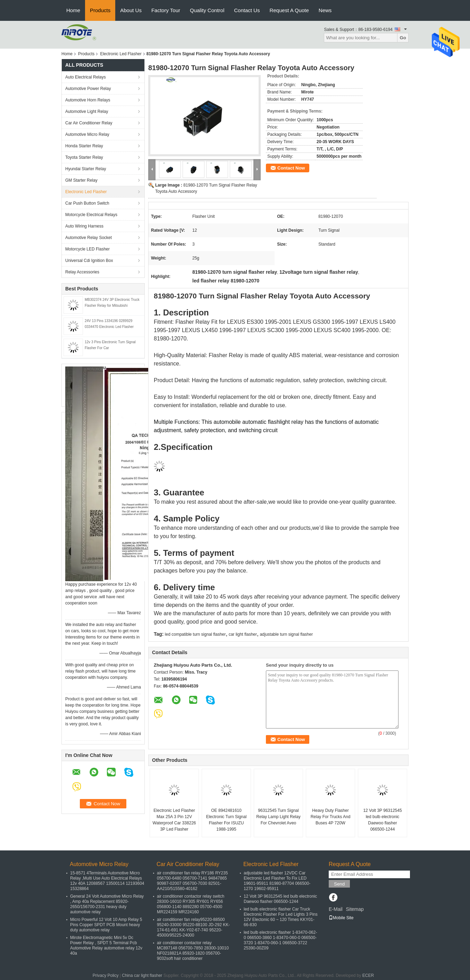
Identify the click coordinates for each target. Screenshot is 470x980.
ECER (368, 975)
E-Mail (336, 909)
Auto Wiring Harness (84, 226)
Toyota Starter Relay (84, 157)
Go (403, 38)
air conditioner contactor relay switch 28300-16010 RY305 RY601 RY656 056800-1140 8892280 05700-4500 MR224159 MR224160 (191, 904)
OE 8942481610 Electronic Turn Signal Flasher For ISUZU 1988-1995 (226, 820)
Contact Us (247, 10)
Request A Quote (289, 10)
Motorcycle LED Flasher (87, 249)
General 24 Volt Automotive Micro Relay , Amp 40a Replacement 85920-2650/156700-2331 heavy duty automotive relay (107, 904)
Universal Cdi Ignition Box (89, 261)
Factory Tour (166, 10)
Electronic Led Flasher (121, 54)
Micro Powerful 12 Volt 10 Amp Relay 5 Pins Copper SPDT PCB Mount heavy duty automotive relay (106, 925)
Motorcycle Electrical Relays (91, 215)
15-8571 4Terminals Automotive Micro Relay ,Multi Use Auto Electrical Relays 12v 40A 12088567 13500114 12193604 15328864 (107, 881)
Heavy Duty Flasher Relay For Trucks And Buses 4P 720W (331, 817)
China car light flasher (142, 975)
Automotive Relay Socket (89, 238)
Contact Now (291, 168)
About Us (131, 10)
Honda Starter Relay (84, 146)
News (325, 10)
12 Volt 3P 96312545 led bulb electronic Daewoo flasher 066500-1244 (382, 820)
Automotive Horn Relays (89, 100)
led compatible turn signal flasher (195, 634)
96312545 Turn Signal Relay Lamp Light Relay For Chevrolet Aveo (278, 817)
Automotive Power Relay (88, 89)
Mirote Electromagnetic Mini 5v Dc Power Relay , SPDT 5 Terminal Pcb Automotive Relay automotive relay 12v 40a (106, 945)
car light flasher (243, 634)
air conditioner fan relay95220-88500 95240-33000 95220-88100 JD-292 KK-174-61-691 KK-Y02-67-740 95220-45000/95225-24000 (193, 927)
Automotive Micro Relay (87, 134)
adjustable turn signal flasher (286, 634)
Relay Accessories (82, 272)
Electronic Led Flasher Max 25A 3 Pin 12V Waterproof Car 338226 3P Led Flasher (174, 820)
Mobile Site (341, 918)
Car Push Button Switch (87, 203)
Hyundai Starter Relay (86, 169)
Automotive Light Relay (87, 112)
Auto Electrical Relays (86, 77)
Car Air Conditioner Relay (89, 123)
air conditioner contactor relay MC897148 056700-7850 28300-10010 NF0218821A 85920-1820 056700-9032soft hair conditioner (193, 951)
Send (339, 884)
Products (100, 10)
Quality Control (207, 10)
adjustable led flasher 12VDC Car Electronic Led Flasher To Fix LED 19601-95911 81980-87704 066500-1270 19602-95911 (277, 881)
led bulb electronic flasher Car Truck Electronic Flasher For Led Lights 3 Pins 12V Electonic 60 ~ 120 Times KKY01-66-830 (281, 917)
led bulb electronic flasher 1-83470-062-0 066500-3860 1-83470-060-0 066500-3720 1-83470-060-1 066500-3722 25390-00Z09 (280, 940)
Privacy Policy (106, 975)
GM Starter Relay (81, 180)
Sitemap (355, 909)
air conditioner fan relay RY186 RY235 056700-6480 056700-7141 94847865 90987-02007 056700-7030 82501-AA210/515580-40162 (192, 881)
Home (73, 10)
